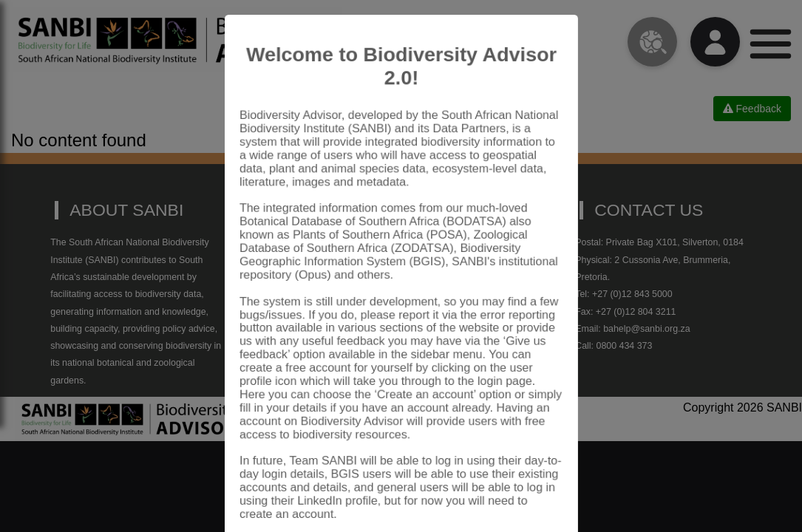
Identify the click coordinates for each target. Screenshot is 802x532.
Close (530, 491)
